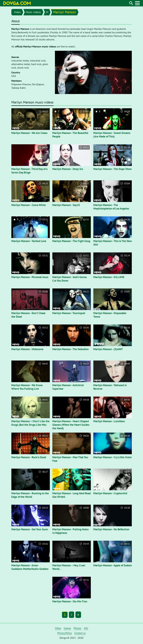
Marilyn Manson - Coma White (29, 205)
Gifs (86, 628)
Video (17, 12)
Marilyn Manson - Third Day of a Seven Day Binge (29, 171)
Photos (78, 628)
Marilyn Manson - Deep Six (68, 169)
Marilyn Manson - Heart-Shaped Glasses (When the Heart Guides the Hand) (71, 425)
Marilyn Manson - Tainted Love (29, 241)
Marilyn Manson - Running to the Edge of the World (30, 495)
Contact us (80, 633)
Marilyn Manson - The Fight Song (71, 241)
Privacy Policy (65, 633)
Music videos (33, 12)
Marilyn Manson (65, 12)
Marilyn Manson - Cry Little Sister (113, 457)
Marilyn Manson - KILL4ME (109, 277)
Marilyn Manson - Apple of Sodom (113, 565)
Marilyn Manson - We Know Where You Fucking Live (27, 387)
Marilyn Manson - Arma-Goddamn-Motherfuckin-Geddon (30, 567)
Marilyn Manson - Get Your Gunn (30, 529)
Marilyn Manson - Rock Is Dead (29, 457)
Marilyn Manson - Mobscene (27, 349)
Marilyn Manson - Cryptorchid (110, 493)
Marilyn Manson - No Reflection (111, 529)
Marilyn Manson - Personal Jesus (30, 277)
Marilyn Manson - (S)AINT (108, 349)
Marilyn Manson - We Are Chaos (29, 133)
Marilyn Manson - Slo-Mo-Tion (70, 601)
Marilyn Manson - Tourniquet (69, 313)
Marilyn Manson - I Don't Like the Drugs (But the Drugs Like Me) (30, 423)
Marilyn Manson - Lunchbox (109, 421)
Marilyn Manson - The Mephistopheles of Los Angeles (111, 207)
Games (67, 628)
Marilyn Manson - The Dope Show (112, 169)
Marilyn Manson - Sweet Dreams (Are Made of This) (112, 135)
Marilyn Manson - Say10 (66, 205)
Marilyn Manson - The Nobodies (70, 349)
